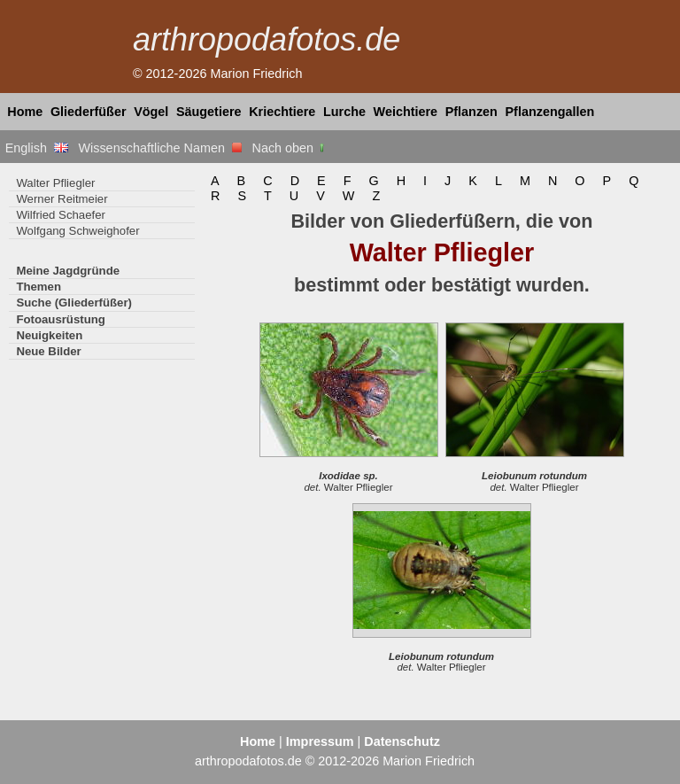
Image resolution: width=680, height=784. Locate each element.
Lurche (344, 112)
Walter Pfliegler (55, 183)
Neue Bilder (48, 351)
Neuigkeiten (49, 335)
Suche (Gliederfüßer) (74, 303)
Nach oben (290, 148)
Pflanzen (471, 112)
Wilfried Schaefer (61, 215)
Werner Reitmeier (62, 199)
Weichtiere (406, 112)
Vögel (151, 112)
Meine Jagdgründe (68, 271)
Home (25, 112)
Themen (39, 287)
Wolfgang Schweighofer (77, 231)
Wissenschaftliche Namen (160, 148)
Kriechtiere (282, 112)
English (37, 148)
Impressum (320, 741)
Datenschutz (402, 741)
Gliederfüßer (89, 112)
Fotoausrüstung (60, 319)
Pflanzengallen (550, 112)
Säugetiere (209, 112)
